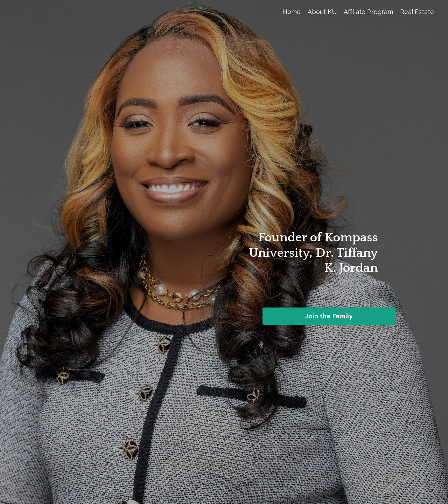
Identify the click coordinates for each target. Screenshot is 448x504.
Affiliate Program (368, 12)
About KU (322, 12)
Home (292, 12)
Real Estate (417, 12)
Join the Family (329, 316)
